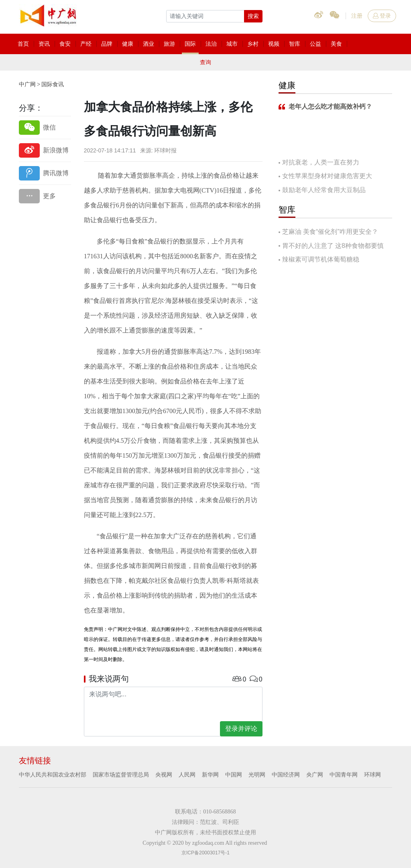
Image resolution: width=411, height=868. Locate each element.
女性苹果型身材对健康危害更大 (327, 176)
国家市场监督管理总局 (121, 775)
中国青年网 (344, 775)
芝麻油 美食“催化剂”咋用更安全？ (330, 232)
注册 (357, 16)
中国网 (234, 775)
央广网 (315, 775)
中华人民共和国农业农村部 (53, 775)
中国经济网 (286, 775)
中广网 (27, 84)
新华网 (210, 775)
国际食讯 (53, 84)
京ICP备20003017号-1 (205, 853)
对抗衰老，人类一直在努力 (321, 162)
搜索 (253, 16)
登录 (382, 16)
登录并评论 (241, 729)
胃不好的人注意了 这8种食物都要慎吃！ (331, 246)
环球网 (372, 775)
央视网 (164, 775)
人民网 (187, 775)
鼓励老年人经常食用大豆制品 (324, 190)
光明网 (257, 775)
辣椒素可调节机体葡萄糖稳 (321, 259)
